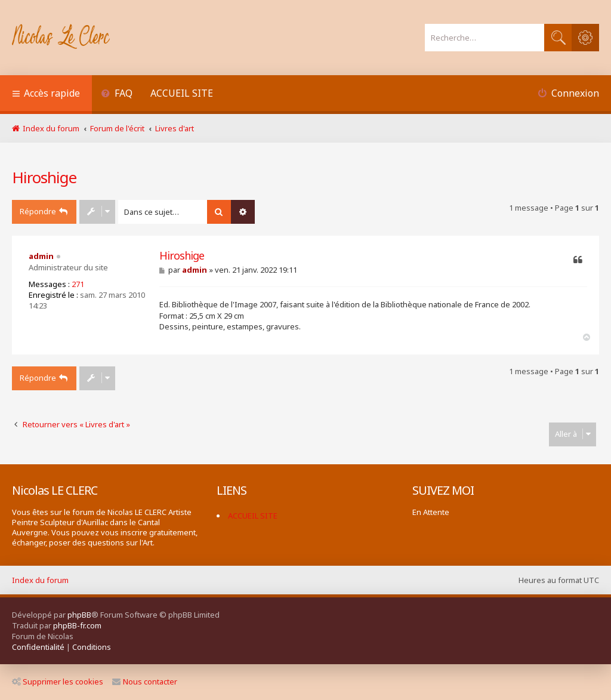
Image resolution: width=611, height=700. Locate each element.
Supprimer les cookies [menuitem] (58, 682)
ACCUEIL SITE (182, 93)
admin (41, 256)
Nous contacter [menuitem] (145, 682)
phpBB (79, 615)
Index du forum (40, 580)
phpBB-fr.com (77, 625)
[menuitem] (117, 95)
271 (78, 284)
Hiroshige (44, 177)
